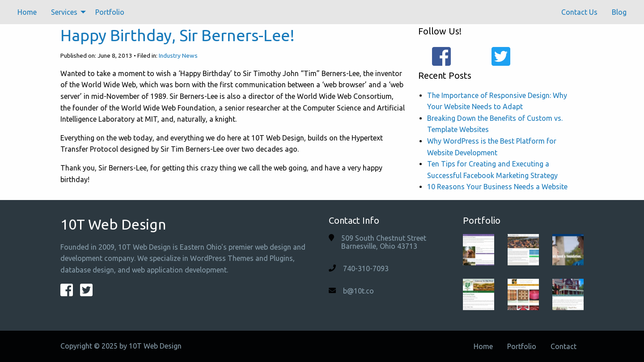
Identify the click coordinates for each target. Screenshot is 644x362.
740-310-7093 (366, 268)
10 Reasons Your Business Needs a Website (497, 187)
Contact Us (579, 12)
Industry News (178, 55)
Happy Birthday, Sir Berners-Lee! (178, 35)
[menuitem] (27, 12)
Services (64, 12)
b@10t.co (358, 291)
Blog (619, 12)
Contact (563, 346)
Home (27, 12)
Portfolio (110, 12)
